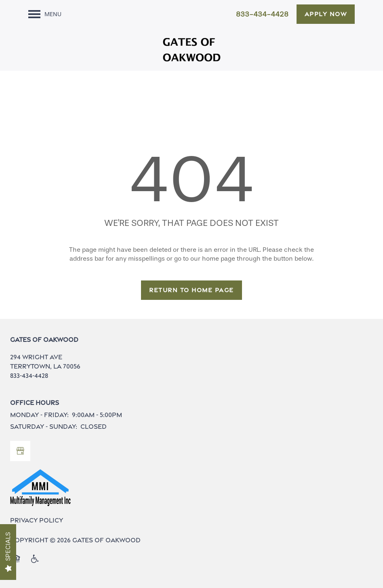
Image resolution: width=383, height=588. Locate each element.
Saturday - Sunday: (44, 427)
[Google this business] (20, 451)
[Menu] (45, 14)
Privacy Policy (37, 520)
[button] (326, 14)
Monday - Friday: (39, 415)
